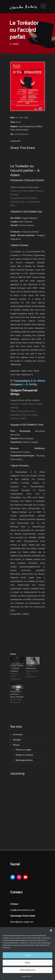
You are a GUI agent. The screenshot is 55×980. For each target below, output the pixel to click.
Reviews (17, 740)
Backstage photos (24, 760)
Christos (14, 904)
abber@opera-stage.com (22, 922)
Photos (16, 745)
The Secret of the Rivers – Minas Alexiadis (17, 694)
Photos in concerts (24, 755)
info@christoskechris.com (23, 910)
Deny (27, 963)
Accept (28, 955)
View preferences (28, 970)
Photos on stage (23, 750)
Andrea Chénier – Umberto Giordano (17, 668)
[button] (51, 930)
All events (18, 735)
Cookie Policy (26, 976)
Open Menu (43, 6)
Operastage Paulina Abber (23, 916)
